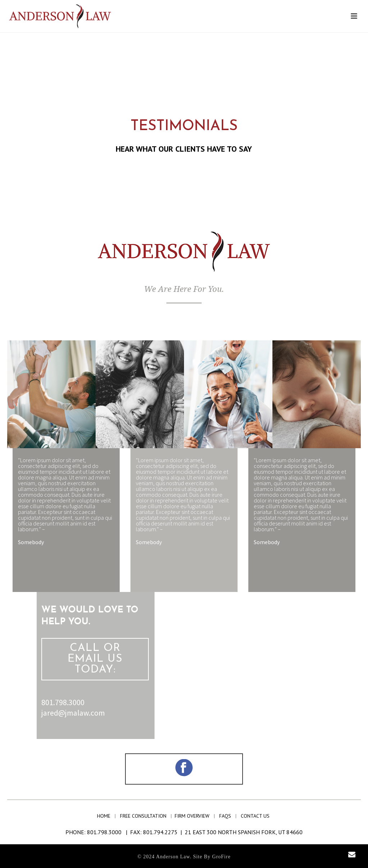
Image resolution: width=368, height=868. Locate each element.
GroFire (221, 857)
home (105, 816)
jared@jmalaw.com (73, 713)
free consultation (145, 816)
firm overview (194, 816)
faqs (226, 816)
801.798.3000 (63, 702)
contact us (256, 816)
